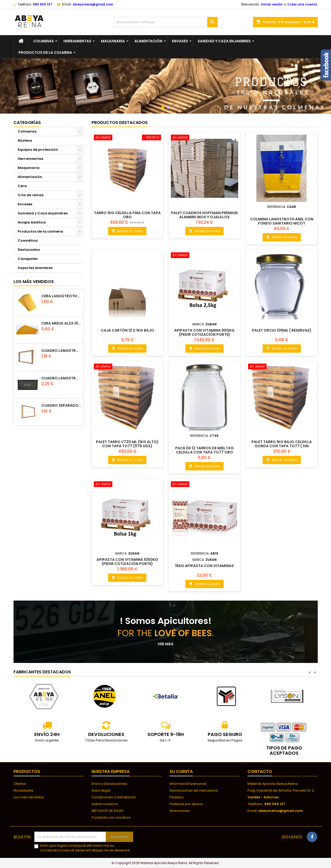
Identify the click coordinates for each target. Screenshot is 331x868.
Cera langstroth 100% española (61, 296)
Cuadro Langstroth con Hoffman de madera (61, 351)
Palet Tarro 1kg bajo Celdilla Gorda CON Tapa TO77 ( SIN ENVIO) (282, 446)
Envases (180, 41)
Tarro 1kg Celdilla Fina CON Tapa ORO (127, 215)
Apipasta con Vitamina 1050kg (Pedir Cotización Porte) (127, 562)
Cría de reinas (31, 195)
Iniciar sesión (272, 4)
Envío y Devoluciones (109, 784)
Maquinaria (113, 41)
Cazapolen (28, 259)
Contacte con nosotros (111, 817)
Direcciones (180, 811)
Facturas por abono (186, 804)
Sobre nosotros (105, 804)
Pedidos (177, 797)
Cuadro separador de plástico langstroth (61, 406)
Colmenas (44, 41)
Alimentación (148, 41)
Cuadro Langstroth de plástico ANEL (61, 378)
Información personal (188, 784)
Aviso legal (101, 790)
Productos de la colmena (45, 52)
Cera (22, 186)
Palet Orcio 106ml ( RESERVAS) (282, 330)
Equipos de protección (38, 150)
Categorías (27, 123)
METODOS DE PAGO (108, 811)
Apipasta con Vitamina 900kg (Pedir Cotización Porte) (204, 332)
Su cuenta (181, 771)
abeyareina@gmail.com (93, 4)
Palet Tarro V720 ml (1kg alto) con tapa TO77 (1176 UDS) (127, 444)
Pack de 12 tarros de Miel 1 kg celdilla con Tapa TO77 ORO (205, 450)
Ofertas (20, 784)
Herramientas (77, 41)
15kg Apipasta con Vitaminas (204, 566)
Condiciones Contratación (114, 797)
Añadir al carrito (127, 231)
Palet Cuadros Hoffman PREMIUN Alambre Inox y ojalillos (204, 215)
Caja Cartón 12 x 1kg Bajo (127, 330)
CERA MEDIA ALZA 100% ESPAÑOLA (61, 323)
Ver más (165, 644)
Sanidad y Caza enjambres (224, 41)
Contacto (260, 771)
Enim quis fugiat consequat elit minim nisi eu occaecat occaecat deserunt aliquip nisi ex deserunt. (85, 848)
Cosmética (28, 241)
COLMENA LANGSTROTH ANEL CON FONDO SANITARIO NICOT (282, 221)
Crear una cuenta (302, 4)
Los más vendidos (34, 282)
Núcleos (25, 140)
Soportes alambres (35, 268)
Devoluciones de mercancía (194, 790)
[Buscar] (166, 22)
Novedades (24, 790)
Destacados (29, 250)
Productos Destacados (120, 123)
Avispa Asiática (32, 222)
